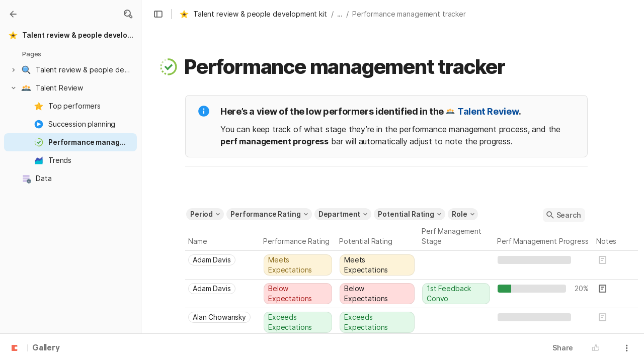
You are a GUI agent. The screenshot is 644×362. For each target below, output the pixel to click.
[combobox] (223, 260)
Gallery (46, 348)
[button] (128, 14)
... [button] (340, 14)
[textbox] (582, 260)
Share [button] (563, 348)
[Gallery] (13, 14)
